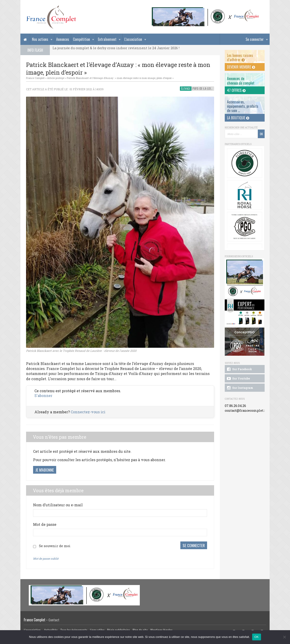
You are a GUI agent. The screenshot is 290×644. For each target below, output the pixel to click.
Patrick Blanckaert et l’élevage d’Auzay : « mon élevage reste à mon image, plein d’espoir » (120, 78)
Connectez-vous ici (88, 412)
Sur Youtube (238, 379)
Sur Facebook (239, 369)
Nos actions (40, 39)
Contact (54, 620)
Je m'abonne (45, 470)
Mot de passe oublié (46, 558)
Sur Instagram (240, 388)
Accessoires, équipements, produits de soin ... (243, 106)
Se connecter (255, 39)
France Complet (35, 78)
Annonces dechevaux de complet (241, 81)
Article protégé (56, 78)
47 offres (236, 90)
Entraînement (107, 39)
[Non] (284, 637)
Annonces (63, 39)
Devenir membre (241, 67)
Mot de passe (45, 524)
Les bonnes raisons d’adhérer (240, 58)
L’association (133, 39)
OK (257, 637)
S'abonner (43, 395)
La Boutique (238, 118)
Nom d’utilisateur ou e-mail (58, 505)
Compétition (81, 39)
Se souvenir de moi (55, 546)
